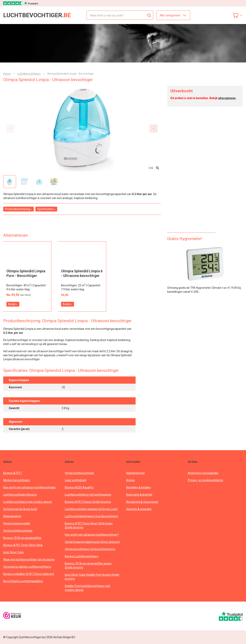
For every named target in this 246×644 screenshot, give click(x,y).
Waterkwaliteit (12, 516)
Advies (130, 480)
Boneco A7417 (12, 473)
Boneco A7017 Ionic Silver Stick (23, 545)
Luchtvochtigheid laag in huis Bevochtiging (91, 516)
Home (7, 74)
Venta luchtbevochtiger (18, 531)
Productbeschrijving (18, 209)
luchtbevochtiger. (37, 15)
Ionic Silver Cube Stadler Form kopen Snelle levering (92, 577)
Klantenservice (135, 473)
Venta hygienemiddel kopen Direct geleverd (92, 542)
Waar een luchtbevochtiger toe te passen (29, 559)
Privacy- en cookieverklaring (205, 480)
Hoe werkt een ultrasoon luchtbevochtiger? (92, 535)
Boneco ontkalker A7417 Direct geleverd (28, 574)
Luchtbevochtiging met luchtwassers (88, 495)
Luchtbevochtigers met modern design (28, 502)
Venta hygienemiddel (17, 523)
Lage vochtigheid (75, 480)
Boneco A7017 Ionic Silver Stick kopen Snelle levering (89, 525)
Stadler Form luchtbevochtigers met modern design (87, 588)
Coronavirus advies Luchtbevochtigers (27, 567)
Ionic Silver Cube (13, 552)
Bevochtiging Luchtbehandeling (23, 581)
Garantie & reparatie (139, 509)
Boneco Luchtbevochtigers (82, 556)
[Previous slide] (10, 129)
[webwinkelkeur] (12, 616)
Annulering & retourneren (142, 502)
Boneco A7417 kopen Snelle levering (88, 502)
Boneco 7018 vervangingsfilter (22, 538)
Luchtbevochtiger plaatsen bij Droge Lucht (91, 509)
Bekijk (13, 304)
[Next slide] (154, 129)
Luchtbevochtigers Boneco (20, 495)
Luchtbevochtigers (29, 74)
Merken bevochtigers (16, 480)
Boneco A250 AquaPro (79, 487)
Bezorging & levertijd (139, 495)
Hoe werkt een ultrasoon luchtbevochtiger (29, 487)
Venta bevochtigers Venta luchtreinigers (90, 549)
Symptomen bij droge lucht (20, 509)
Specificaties (46, 209)
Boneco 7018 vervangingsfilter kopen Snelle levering (88, 566)
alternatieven (227, 98)
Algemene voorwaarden (203, 473)
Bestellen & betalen (138, 487)
